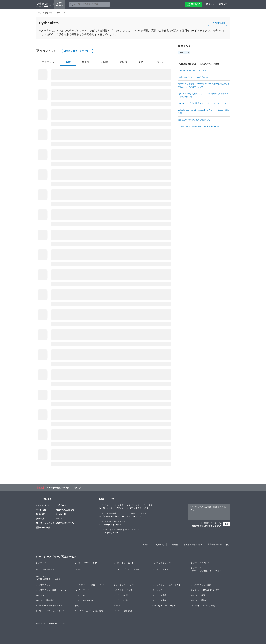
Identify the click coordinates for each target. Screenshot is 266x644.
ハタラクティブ (82, 590)
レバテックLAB (121, 531)
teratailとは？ (43, 505)
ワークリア (157, 590)
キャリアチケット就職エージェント (91, 585)
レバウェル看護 (159, 595)
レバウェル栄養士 (122, 600)
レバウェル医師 (159, 600)
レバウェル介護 (121, 595)
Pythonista (184, 53)
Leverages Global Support (165, 606)
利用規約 (160, 544)
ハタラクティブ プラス (124, 590)
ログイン (210, 4)
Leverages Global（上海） (204, 606)
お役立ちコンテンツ (65, 523)
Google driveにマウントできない (193, 70)
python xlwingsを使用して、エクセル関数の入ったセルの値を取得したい (203, 95)
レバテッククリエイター (140, 507)
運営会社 (146, 544)
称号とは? (41, 514)
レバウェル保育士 (199, 595)
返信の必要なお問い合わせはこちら (207, 526)
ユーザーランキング (45, 523)
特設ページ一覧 (43, 528)
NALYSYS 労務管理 (123, 611)
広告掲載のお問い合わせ (219, 544)
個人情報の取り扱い (193, 544)
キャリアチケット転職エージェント (52, 590)
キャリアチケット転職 (201, 585)
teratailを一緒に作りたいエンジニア (63, 488)
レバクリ (40, 595)
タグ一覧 (49, 13)
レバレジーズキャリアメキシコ (50, 611)
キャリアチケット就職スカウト (167, 585)
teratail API (62, 514)
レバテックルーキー (109, 515)
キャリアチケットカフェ (125, 585)
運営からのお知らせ (65, 510)
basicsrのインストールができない (194, 77)
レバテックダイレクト (112, 523)
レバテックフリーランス (111, 507)
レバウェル (80, 595)
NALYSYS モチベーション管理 (89, 611)
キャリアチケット (44, 585)
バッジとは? (42, 510)
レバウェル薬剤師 (199, 600)
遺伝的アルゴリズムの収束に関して (194, 120)
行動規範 (174, 544)
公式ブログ (61, 505)
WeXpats (118, 606)
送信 (227, 524)
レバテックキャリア (134, 515)
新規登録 (223, 4)
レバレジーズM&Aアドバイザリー (207, 590)
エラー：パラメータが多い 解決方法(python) (199, 126)
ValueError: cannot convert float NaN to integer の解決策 (204, 111)
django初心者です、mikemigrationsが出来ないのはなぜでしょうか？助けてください (204, 85)
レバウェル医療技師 (45, 600)
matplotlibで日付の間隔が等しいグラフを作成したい (202, 103)
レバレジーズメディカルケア (49, 606)
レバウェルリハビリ (84, 600)
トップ (39, 13)
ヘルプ (59, 518)
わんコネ (79, 606)
